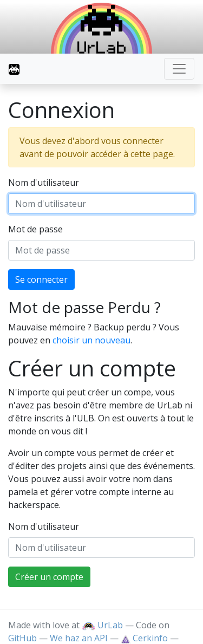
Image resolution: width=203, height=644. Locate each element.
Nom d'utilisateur (44, 183)
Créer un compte (49, 577)
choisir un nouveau (91, 340)
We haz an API (79, 638)
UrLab (102, 625)
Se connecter (41, 279)
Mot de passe (35, 229)
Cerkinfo (145, 638)
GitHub (22, 638)
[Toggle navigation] (179, 69)
